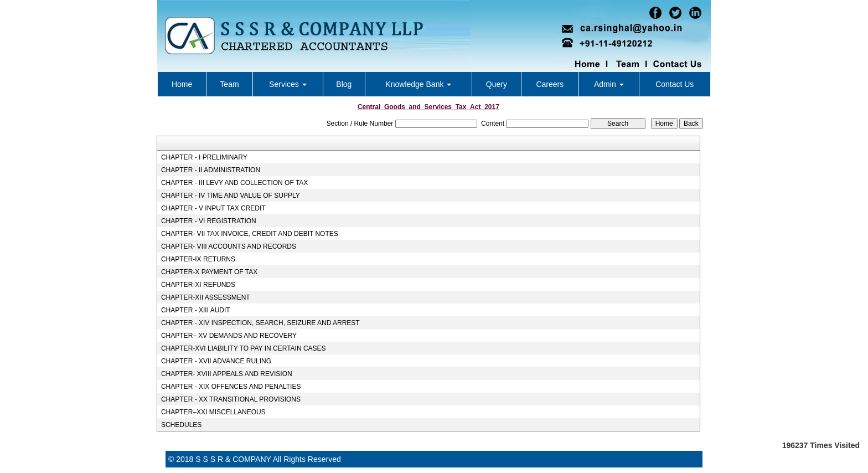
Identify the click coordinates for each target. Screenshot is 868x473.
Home (182, 84)
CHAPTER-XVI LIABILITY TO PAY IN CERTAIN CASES (244, 348)
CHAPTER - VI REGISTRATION (209, 221)
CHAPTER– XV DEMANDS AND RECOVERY (229, 336)
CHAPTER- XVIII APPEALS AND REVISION (227, 374)
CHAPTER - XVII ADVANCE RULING (216, 361)
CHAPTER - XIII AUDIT (196, 310)
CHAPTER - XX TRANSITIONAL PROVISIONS (231, 399)
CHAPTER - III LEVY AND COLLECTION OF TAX (234, 183)
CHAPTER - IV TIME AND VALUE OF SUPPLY (231, 196)
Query (497, 84)
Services (288, 84)
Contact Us (675, 84)
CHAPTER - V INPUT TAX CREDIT (213, 208)
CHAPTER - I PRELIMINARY (204, 157)
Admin (609, 84)
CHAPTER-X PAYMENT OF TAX (209, 272)
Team (229, 84)
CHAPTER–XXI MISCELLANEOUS (213, 412)
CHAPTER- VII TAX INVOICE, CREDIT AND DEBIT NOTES (250, 234)
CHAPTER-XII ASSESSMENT (206, 297)
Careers (550, 84)
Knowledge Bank (418, 84)
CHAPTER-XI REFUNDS (198, 285)
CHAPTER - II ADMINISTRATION (211, 170)
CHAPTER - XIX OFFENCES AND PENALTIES (231, 387)
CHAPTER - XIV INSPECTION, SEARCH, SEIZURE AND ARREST (260, 323)
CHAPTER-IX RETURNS (198, 259)
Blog (344, 84)
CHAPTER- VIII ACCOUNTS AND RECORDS (229, 246)
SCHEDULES (181, 425)
